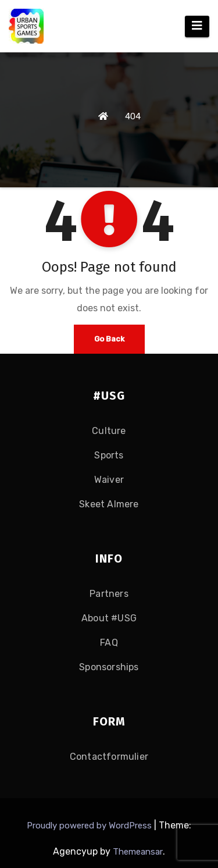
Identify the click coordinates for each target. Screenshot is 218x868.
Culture (109, 431)
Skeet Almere (109, 504)
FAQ (109, 643)
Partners (109, 594)
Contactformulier (109, 757)
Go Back (109, 339)
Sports (109, 455)
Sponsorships (109, 667)
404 (133, 116)
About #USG (109, 618)
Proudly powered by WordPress (90, 826)
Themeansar (138, 852)
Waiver (109, 480)
